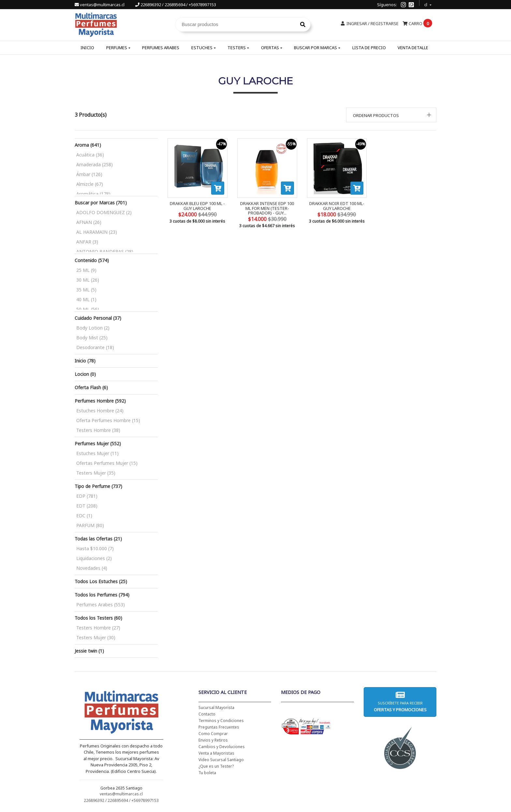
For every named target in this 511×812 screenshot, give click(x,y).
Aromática (93, 194)
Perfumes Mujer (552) (98, 443)
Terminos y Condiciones (221, 721)
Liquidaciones (94, 558)
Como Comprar (213, 734)
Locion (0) (85, 374)
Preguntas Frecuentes (219, 727)
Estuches (202, 48)
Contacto (207, 714)
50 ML (88, 309)
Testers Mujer (96, 473)
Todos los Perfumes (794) (102, 595)
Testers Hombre (98, 430)
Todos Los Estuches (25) (101, 581)
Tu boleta (207, 773)
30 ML (88, 280)
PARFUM (90, 525)
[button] (391, 115)
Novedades (92, 568)
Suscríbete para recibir (400, 702)
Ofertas (270, 48)
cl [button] (426, 4)
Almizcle (90, 184)
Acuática (90, 155)
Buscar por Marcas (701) (101, 203)
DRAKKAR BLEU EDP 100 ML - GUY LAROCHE (197, 206)
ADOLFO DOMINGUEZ (104, 212)
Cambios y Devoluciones (222, 747)
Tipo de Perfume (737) (98, 486)
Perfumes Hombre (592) (100, 401)
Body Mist (92, 338)
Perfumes (117, 48)
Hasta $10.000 (95, 548)
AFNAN (89, 222)
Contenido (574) (92, 260)
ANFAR (87, 242)
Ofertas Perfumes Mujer (107, 463)
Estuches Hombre (100, 411)
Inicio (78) (85, 361)
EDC (84, 516)
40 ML (86, 299)
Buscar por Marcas (315, 48)
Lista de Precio (369, 48)
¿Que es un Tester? (216, 766)
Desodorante (95, 347)
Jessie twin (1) (89, 651)
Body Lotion (93, 328)
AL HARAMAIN (97, 232)
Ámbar (89, 174)
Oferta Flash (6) (91, 387)
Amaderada (95, 164)
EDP (87, 496)
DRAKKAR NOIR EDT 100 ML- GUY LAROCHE (337, 206)
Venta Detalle (413, 48)
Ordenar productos (376, 115)
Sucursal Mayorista (216, 708)
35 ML (86, 290)
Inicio (87, 48)
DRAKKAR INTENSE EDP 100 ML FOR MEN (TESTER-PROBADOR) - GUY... (267, 208)
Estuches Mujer (97, 453)
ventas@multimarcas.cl (100, 5)
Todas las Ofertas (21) (98, 539)
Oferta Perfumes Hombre (108, 420)
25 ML (86, 270)
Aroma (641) (88, 145)
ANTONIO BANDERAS (105, 251)
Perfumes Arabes (161, 48)
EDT (87, 506)
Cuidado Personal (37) (98, 318)
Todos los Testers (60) (98, 618)
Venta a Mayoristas (216, 753)
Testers (237, 48)
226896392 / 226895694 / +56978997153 (176, 5)
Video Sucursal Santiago (221, 760)
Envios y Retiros (213, 740)
